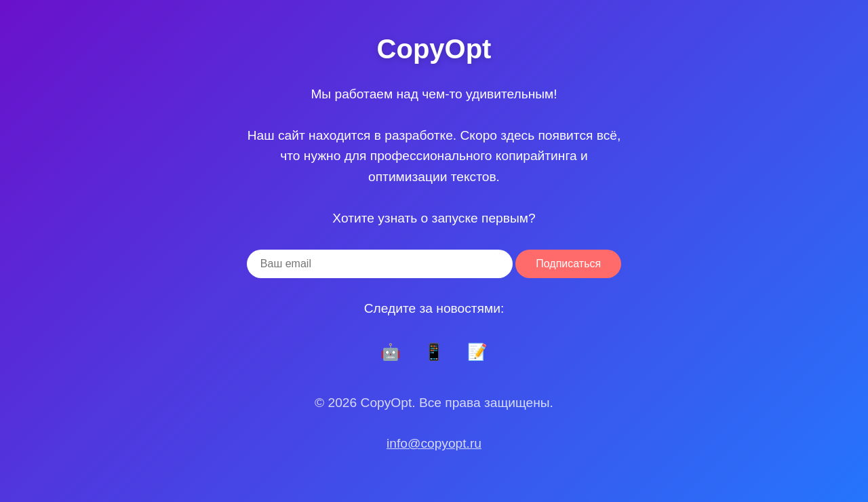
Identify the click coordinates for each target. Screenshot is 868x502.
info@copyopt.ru (434, 443)
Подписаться (568, 264)
